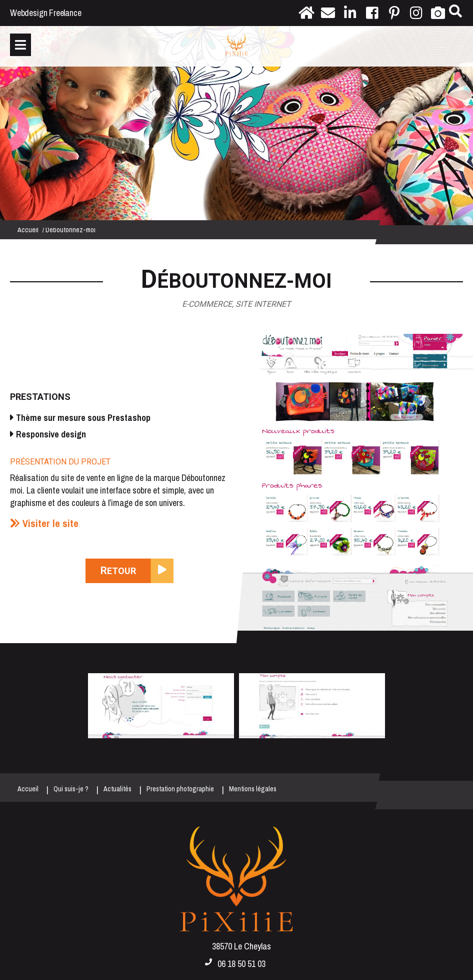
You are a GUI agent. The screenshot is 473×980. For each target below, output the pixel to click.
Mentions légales (253, 789)
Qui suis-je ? (71, 789)
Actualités (117, 789)
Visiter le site (50, 523)
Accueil (28, 230)
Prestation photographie (180, 789)
